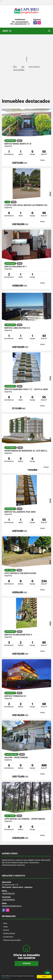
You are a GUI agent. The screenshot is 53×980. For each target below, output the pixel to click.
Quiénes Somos (9, 933)
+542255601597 (20, 24)
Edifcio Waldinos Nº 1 (16, 267)
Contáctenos (8, 937)
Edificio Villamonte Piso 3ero (20, 512)
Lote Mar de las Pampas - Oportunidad (25, 819)
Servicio (6, 930)
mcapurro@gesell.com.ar (12, 906)
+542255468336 (22, 22)
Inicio (5, 923)
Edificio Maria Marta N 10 (18, 144)
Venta (5, 927)
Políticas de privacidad (12, 940)
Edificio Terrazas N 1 (15, 696)
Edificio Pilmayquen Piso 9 (18, 635)
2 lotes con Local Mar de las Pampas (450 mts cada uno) (26, 205)
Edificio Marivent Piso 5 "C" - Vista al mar (26, 389)
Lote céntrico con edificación (20, 573)
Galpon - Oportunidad (16, 758)
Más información (6, 978)
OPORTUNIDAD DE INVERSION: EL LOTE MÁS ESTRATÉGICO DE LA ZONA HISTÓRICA (26, 451)
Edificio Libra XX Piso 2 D (17, 328)
